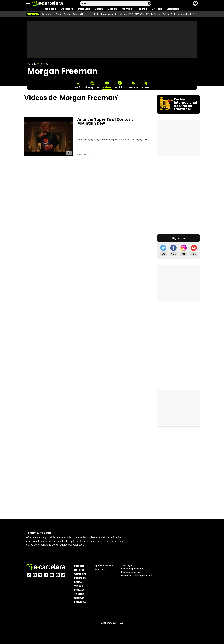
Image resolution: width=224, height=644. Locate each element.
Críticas (157, 9)
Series (99, 9)
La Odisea (156, 14)
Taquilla (79, 594)
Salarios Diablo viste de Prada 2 (178, 14)
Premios (127, 9)
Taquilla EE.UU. (80, 14)
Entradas (173, 9)
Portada (32, 64)
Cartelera (67, 9)
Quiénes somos (104, 566)
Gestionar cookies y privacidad (137, 575)
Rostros (142, 9)
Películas (84, 9)
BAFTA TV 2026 (142, 14)
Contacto (100, 569)
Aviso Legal (127, 565)
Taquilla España (63, 14)
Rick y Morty (48, 14)
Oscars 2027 (126, 14)
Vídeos (112, 9)
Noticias (50, 9)
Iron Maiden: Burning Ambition (103, 14)
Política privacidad (132, 569)
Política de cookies (131, 572)
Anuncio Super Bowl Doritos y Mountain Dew (105, 121)
